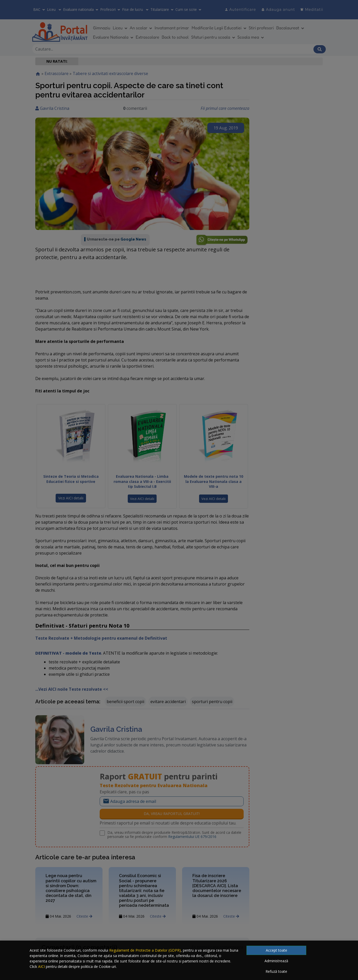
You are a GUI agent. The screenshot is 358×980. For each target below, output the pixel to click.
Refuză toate (276, 971)
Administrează (276, 961)
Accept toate (276, 950)
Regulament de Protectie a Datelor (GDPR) (145, 950)
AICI (41, 966)
